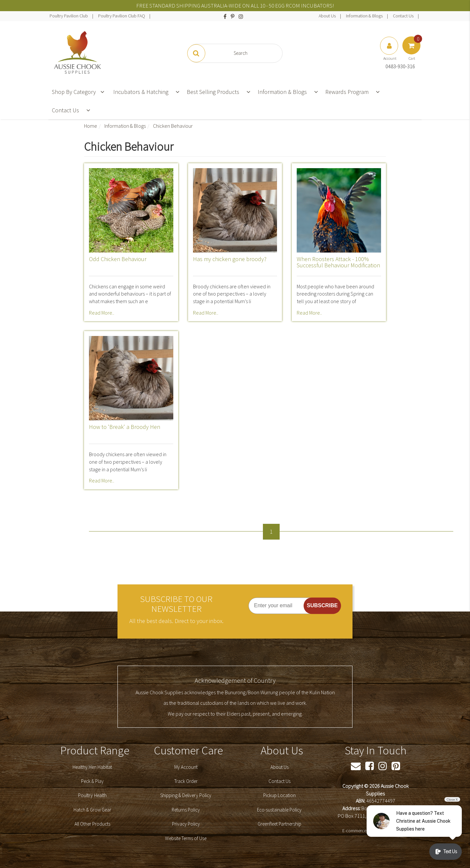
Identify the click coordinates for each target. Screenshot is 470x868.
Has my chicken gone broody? (230, 259)
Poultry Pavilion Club (69, 16)
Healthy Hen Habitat (92, 767)
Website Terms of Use (186, 838)
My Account (186, 767)
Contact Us (404, 16)
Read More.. (102, 313)
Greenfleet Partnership (279, 824)
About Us (328, 16)
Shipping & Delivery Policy (186, 795)
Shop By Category (78, 92)
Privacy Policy (186, 824)
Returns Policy (186, 810)
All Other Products (92, 824)
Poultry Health (92, 795)
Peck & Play (92, 781)
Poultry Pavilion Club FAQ (122, 16)
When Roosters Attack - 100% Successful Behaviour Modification (338, 262)
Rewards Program (347, 92)
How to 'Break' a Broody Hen (125, 427)
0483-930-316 (400, 66)
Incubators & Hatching (141, 92)
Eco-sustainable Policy (279, 810)
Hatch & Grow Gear (92, 810)
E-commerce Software (363, 831)
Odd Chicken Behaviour (118, 259)
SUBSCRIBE (322, 605)
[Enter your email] (283, 606)
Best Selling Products (213, 92)
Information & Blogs (365, 16)
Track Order (186, 781)
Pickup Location (279, 795)
